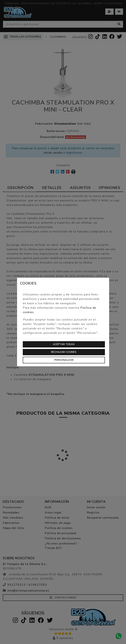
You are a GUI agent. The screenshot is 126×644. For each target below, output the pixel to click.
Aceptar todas (64, 344)
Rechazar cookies (64, 352)
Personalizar (64, 360)
